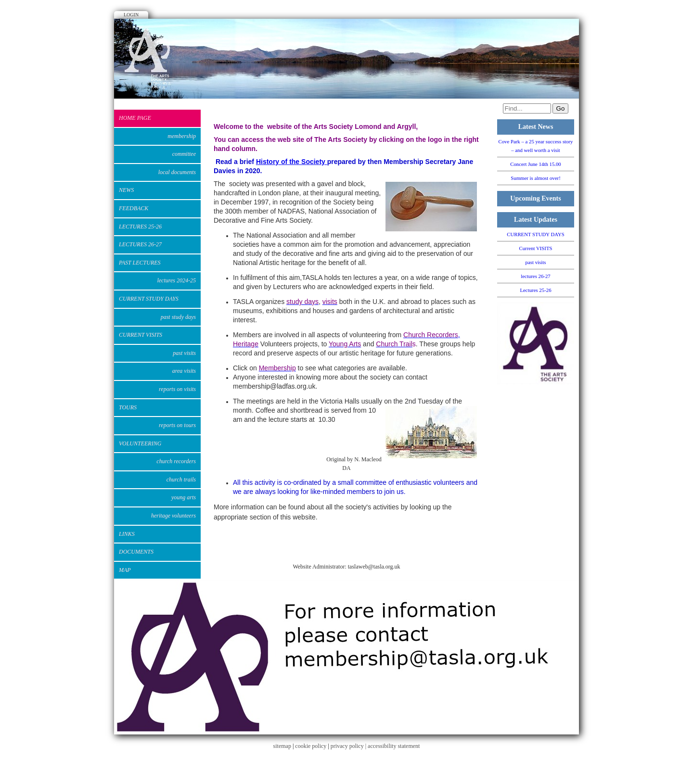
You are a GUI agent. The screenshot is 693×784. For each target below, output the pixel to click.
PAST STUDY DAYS (178, 317)
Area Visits (184, 371)
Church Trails (181, 480)
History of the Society (292, 162)
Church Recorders (176, 461)
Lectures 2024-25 (176, 280)
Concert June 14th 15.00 (536, 164)
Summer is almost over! (535, 178)
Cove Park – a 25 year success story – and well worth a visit (535, 146)
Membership (182, 136)
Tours (128, 407)
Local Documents (177, 172)
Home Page (135, 118)
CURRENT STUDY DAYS (149, 299)
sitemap (282, 746)
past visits (184, 353)
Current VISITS (141, 335)
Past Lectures (140, 263)
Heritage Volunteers (173, 516)
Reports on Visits (177, 389)
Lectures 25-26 (140, 227)
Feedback (134, 208)
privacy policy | (349, 746)
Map (125, 570)
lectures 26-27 (140, 244)
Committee (184, 154)
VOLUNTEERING (140, 443)
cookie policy (311, 746)
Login (131, 15)
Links (127, 534)
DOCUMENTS (136, 552)
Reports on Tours (177, 425)
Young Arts (184, 497)
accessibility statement (394, 746)
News (126, 190)
